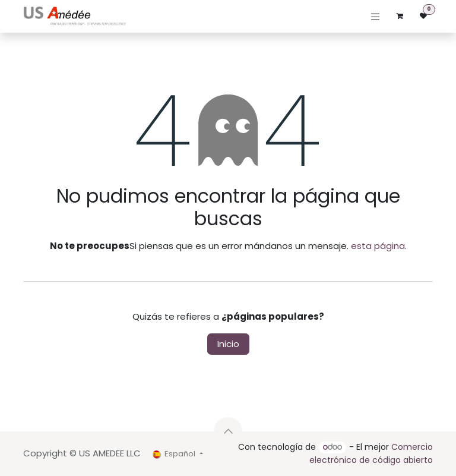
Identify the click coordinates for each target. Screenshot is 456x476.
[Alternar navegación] (375, 16)
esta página (378, 246)
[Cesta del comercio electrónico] (400, 16)
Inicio (228, 344)
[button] (228, 431)
